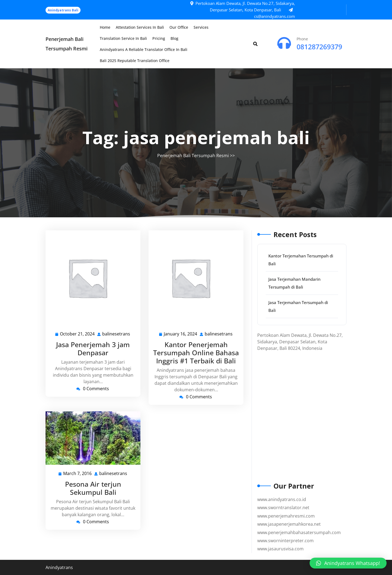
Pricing (159, 38)
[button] (348, 563)
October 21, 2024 (78, 334)
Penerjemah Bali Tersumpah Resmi (193, 156)
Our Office (179, 27)
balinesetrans (116, 334)
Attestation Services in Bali (140, 27)
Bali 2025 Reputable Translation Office (135, 61)
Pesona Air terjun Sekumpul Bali (93, 488)
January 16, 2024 (181, 334)
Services (201, 27)
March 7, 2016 (78, 474)
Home (105, 27)
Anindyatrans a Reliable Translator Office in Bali (144, 49)
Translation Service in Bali (123, 38)
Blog (174, 38)
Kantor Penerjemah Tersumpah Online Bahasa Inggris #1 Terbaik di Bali (196, 353)
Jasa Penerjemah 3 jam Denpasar (93, 348)
